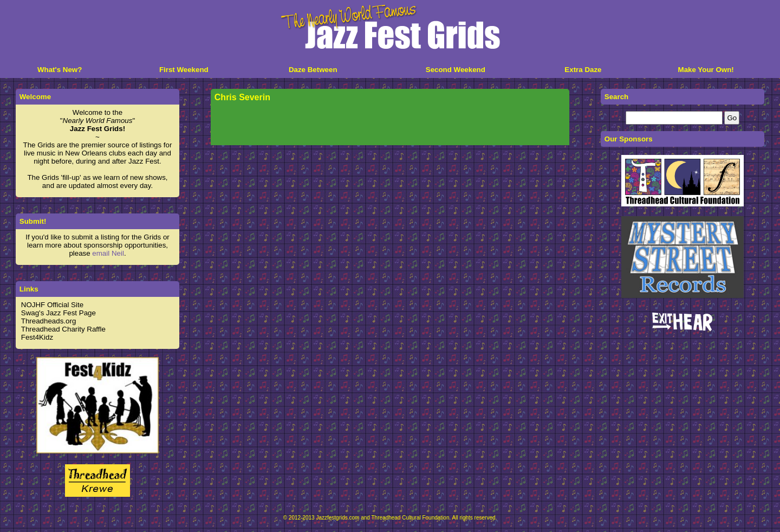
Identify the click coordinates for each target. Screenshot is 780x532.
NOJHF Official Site (52, 305)
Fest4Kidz (37, 337)
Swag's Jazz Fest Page (58, 313)
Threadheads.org (49, 321)
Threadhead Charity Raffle (63, 329)
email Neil (108, 253)
